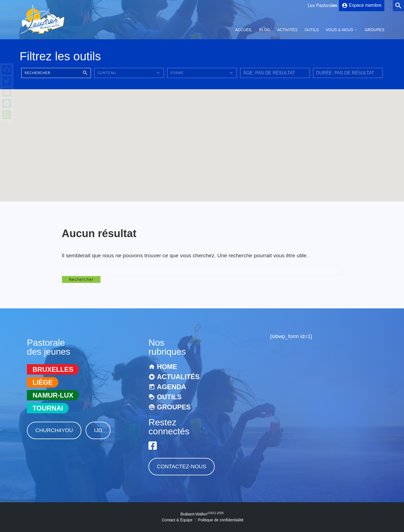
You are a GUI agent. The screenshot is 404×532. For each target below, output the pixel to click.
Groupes (375, 30)
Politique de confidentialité (221, 520)
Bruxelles (53, 369)
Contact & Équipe (177, 520)
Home (167, 367)
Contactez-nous (182, 466)
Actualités (178, 377)
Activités (287, 30)
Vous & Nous (339, 30)
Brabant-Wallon (202, 514)
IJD (98, 430)
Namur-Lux (53, 395)
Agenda (171, 387)
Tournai (48, 408)
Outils (312, 30)
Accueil (244, 30)
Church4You (54, 430)
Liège (43, 382)
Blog (265, 30)
